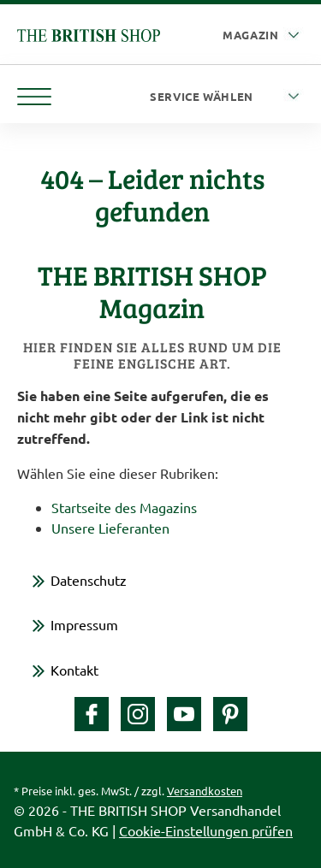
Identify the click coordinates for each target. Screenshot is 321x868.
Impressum (84, 624)
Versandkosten (205, 791)
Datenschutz (89, 580)
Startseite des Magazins (124, 507)
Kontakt (74, 670)
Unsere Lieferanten (110, 528)
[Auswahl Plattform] (263, 35)
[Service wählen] (227, 97)
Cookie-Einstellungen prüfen (206, 830)
